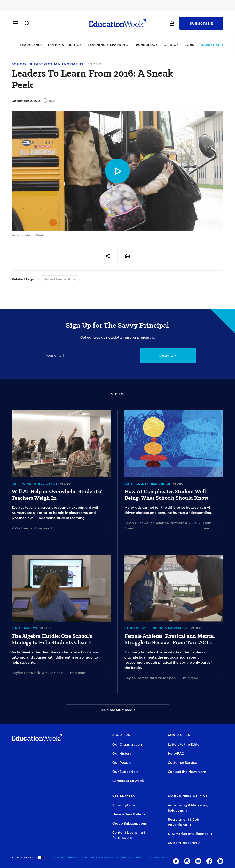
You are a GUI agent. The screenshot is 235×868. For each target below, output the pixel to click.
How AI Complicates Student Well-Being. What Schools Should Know (166, 495)
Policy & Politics (57, 45)
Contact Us (179, 735)
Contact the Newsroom (187, 772)
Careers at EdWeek (128, 781)
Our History (122, 754)
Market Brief (208, 45)
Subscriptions (124, 805)
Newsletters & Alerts (129, 814)
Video (95, 64)
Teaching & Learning (100, 45)
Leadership (23, 45)
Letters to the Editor (184, 744)
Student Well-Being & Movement (156, 628)
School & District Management (48, 64)
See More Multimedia (118, 710)
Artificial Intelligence (34, 484)
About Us (121, 735)
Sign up (168, 356)
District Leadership (59, 279)
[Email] (88, 356)
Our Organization (127, 744)
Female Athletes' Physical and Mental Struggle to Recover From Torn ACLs (170, 639)
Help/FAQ (176, 754)
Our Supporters (125, 772)
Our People (122, 763)
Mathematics (24, 628)
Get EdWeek (124, 796)
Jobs (182, 45)
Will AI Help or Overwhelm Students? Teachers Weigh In (57, 495)
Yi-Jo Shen (21, 528)
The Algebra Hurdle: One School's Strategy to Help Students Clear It (52, 639)
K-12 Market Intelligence (190, 834)
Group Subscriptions (130, 823)
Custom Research (184, 843)
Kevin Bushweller (139, 523)
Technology (138, 45)
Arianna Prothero (170, 523)
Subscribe (201, 24)
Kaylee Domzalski (26, 673)
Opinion (164, 45)
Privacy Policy (155, 858)
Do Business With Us (188, 796)
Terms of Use (131, 858)
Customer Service (182, 763)
